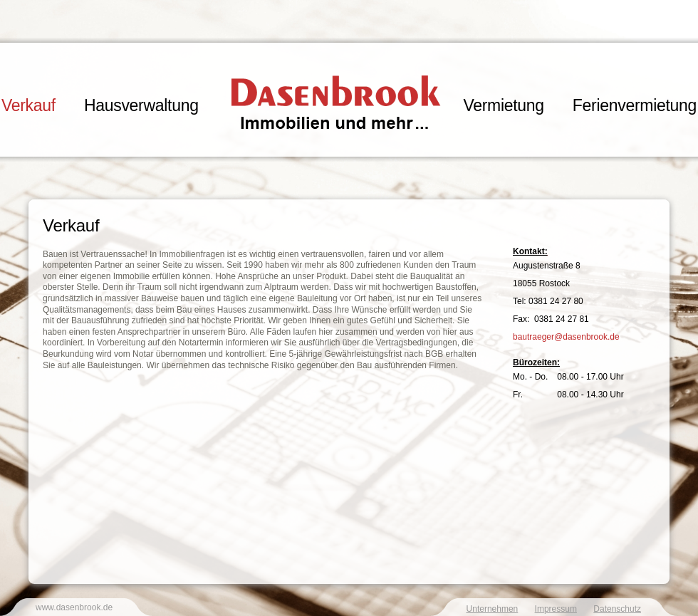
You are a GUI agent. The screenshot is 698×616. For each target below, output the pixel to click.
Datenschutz (617, 609)
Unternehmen (493, 609)
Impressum (556, 609)
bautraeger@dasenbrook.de (566, 337)
